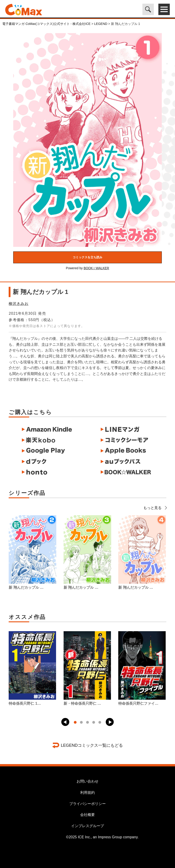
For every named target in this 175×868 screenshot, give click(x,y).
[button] (65, 722)
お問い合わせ (87, 781)
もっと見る (155, 508)
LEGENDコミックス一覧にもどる (92, 745)
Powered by (87, 268)
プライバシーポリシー (87, 804)
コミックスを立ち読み (87, 257)
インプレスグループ (87, 826)
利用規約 (87, 793)
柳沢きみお (18, 304)
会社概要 (87, 815)
